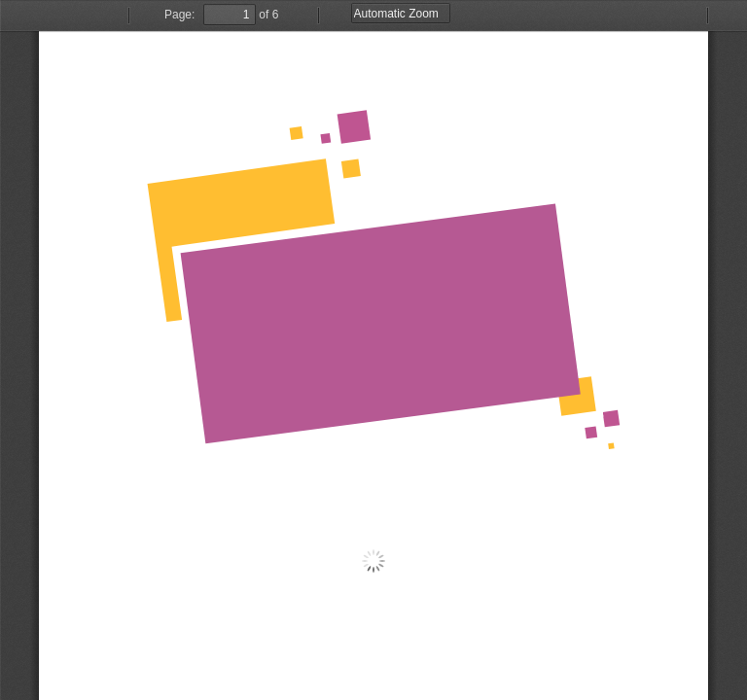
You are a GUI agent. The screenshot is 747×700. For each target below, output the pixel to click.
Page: (179, 15)
